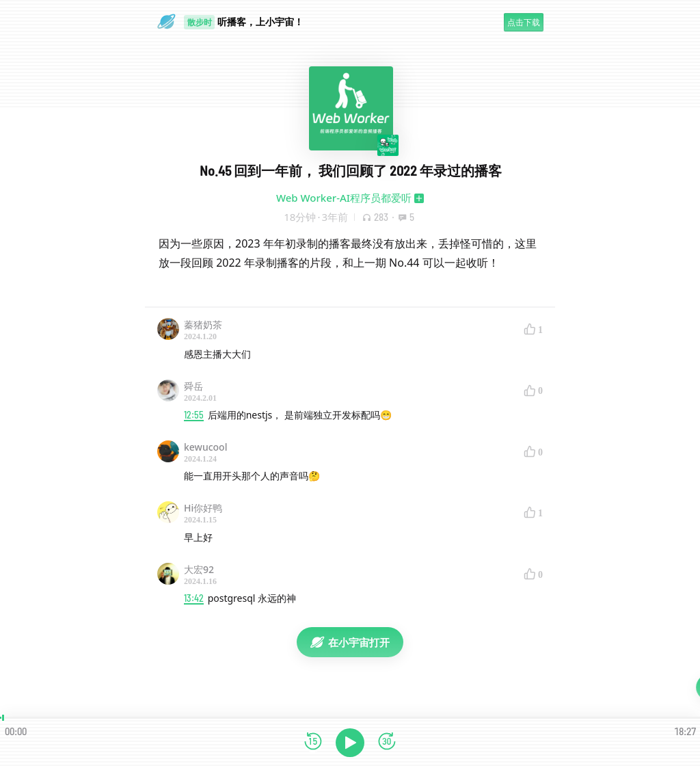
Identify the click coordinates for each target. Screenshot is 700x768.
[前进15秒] (387, 742)
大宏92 (199, 569)
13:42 (194, 598)
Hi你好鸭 (203, 508)
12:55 (194, 415)
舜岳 (193, 386)
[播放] (350, 743)
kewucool (205, 447)
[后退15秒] (313, 742)
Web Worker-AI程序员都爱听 (344, 198)
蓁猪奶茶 (203, 325)
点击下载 (524, 22)
